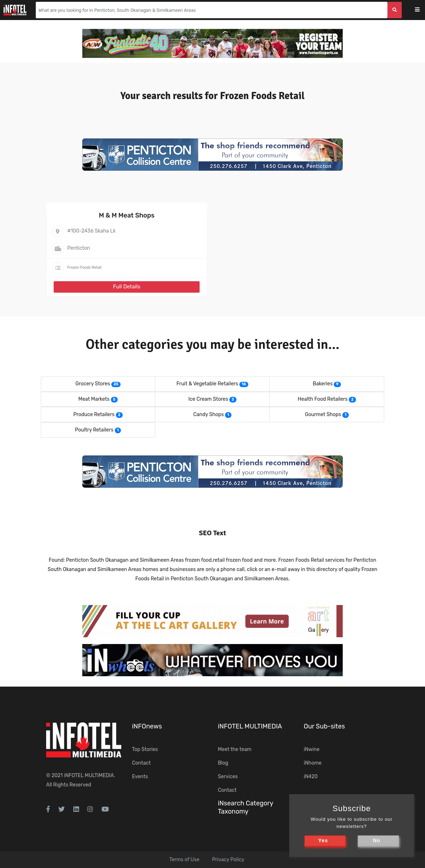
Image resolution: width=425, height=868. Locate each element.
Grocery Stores (93, 384)
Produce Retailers (94, 415)
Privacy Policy (228, 860)
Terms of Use (184, 860)
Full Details (127, 287)
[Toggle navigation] (422, 10)
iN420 (311, 777)
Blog (223, 763)
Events (140, 777)
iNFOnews (147, 726)
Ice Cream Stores (208, 399)
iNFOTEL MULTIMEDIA (89, 776)
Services (228, 777)
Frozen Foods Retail (84, 267)
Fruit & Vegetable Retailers (207, 384)
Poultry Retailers (94, 430)
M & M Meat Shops (127, 215)
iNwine (312, 749)
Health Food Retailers (323, 399)
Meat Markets (94, 399)
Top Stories (145, 749)
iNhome (313, 763)
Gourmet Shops (323, 415)
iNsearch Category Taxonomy (245, 807)
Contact (141, 763)
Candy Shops (208, 415)
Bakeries (323, 384)
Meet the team (235, 749)
